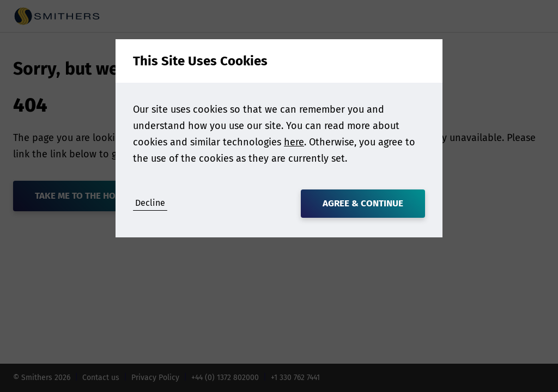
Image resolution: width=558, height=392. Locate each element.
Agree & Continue (363, 203)
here (294, 142)
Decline (150, 203)
